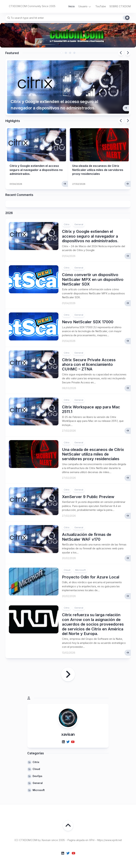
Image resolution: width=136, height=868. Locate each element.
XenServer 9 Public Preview (88, 497)
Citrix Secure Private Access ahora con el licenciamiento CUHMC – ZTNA (89, 364)
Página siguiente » (68, 674)
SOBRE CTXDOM (120, 6)
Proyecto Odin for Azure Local (91, 577)
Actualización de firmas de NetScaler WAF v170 (87, 537)
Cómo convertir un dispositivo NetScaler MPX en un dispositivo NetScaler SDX (93, 279)
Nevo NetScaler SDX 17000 (88, 322)
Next (128, 53)
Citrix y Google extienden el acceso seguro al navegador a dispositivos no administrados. (54, 105)
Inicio (72, 6)
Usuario (83, 6)
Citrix (67, 224)
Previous (121, 53)
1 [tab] (62, 53)
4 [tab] (74, 53)
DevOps (37, 776)
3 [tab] (70, 53)
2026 (9, 213)
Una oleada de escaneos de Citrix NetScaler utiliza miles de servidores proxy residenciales (98, 170)
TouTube (101, 6)
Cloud (67, 570)
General (79, 224)
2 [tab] (66, 53)
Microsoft (80, 570)
